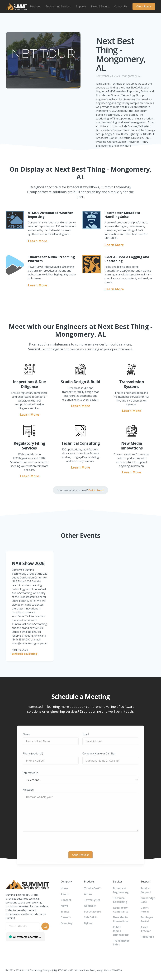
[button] (35, 6)
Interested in (30, 773)
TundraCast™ (93, 888)
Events (65, 912)
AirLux (88, 894)
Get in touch (96, 490)
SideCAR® (90, 917)
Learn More (38, 241)
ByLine (88, 923)
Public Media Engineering (121, 931)
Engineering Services (58, 6)
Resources (147, 937)
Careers (66, 917)
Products (35, 6)
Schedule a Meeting (25, 654)
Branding (67, 923)
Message (28, 790)
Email (86, 734)
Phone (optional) (33, 753)
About (65, 894)
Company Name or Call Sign (99, 753)
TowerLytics (92, 900)
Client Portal (144, 6)
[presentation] (80, 842)
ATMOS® (90, 906)
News (64, 906)
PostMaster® (93, 912)
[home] (16, 6)
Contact (66, 900)
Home (65, 888)
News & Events (100, 6)
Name (26, 734)
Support (81, 6)
